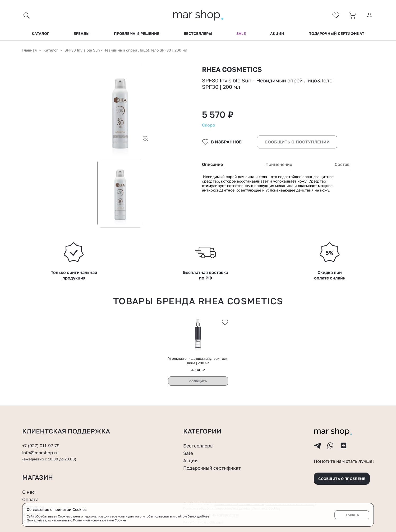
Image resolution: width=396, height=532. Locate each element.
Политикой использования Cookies (100, 520)
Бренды (82, 34)
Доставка (33, 480)
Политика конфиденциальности (240, 477)
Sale (241, 34)
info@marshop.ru (41, 425)
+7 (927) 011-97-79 (41, 418)
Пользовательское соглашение (291, 477)
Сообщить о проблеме (343, 452)
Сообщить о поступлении (297, 145)
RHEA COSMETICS (233, 70)
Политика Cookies (268, 482)
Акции (277, 34)
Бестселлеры (198, 34)
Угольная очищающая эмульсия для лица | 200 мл (198, 333)
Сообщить (198, 353)
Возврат (32, 487)
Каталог (40, 34)
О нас (29, 465)
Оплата (31, 473)
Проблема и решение (137, 34)
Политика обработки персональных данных (217, 482)
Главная (29, 51)
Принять (352, 515)
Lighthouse (215, 495)
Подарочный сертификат (336, 34)
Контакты (34, 494)
